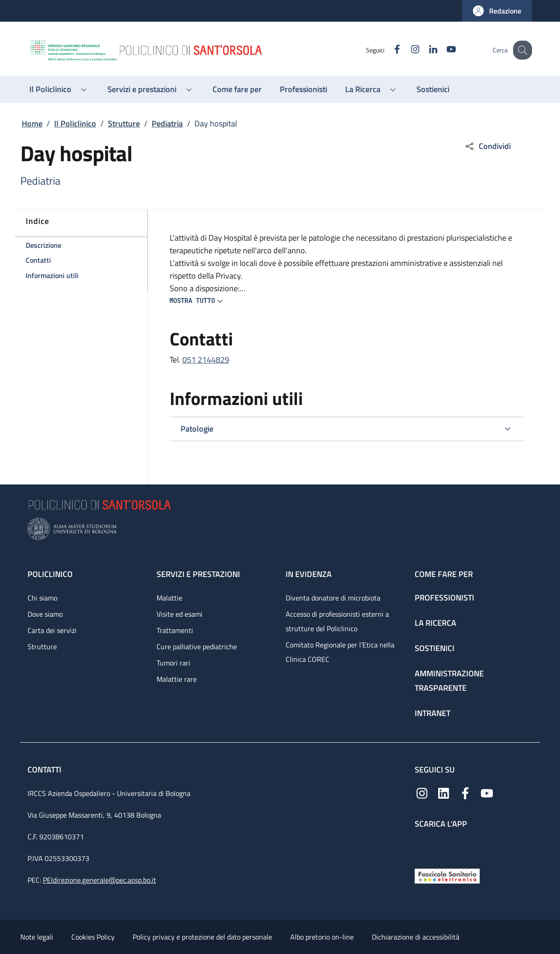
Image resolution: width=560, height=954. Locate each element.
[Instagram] (407, 50)
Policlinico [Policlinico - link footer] (50, 574)
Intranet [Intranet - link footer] (433, 713)
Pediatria (167, 123)
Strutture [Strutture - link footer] (42, 647)
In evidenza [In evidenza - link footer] (309, 574)
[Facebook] (389, 50)
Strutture (124, 123)
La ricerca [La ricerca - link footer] (435, 623)
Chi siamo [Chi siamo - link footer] (42, 598)
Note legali (37, 937)
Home (32, 123)
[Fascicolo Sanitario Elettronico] (447, 875)
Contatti (45, 770)
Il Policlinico (75, 123)
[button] (497, 11)
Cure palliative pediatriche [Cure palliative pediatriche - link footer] (197, 647)
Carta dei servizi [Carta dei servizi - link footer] (52, 630)
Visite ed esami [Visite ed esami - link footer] (180, 614)
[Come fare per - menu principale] (237, 89)
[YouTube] (443, 50)
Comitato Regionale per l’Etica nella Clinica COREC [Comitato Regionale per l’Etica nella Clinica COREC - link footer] (340, 652)
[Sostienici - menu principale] (433, 89)
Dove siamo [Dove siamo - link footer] (45, 614)
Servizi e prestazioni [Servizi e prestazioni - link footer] (198, 574)
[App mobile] (422, 846)
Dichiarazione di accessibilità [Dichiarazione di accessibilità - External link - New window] (416, 937)
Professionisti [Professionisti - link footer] (444, 598)
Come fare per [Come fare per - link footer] (444, 574)
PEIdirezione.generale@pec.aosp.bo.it (100, 880)
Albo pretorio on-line (322, 937)
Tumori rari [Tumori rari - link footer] (174, 663)
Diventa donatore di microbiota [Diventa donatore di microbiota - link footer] (333, 598)
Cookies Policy (93, 937)
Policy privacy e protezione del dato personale (202, 937)
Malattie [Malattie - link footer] (169, 598)
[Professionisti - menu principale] (303, 89)
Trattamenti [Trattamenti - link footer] (175, 630)
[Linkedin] (425, 50)
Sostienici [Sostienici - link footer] (435, 648)
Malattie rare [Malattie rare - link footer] (177, 679)
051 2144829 (206, 360)
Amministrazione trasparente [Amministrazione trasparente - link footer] (449, 681)
